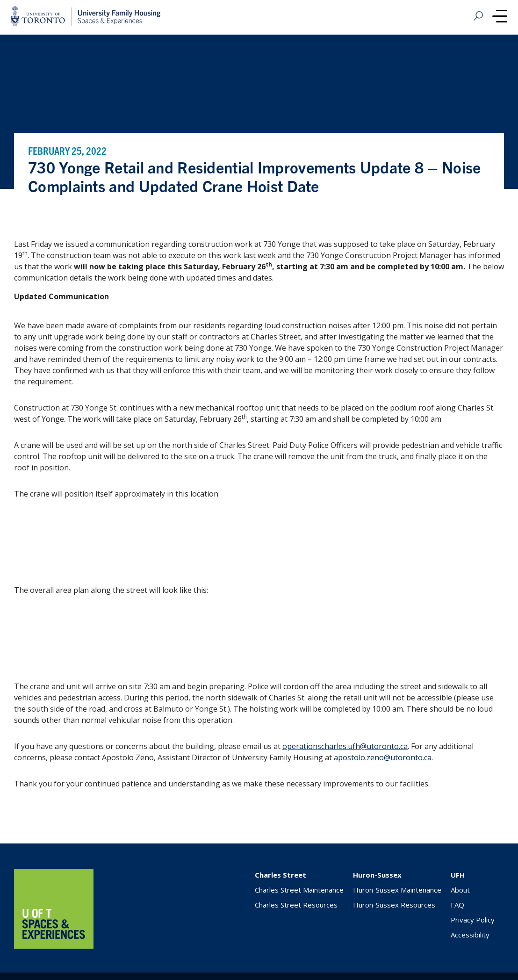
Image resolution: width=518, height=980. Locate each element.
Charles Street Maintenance (299, 890)
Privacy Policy (473, 920)
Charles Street (281, 875)
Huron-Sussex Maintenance (397, 890)
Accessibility (470, 935)
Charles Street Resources (296, 905)
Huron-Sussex (377, 875)
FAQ (457, 905)
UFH (458, 875)
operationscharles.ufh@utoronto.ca (345, 746)
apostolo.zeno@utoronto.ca (383, 757)
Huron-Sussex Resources (394, 905)
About (460, 890)
